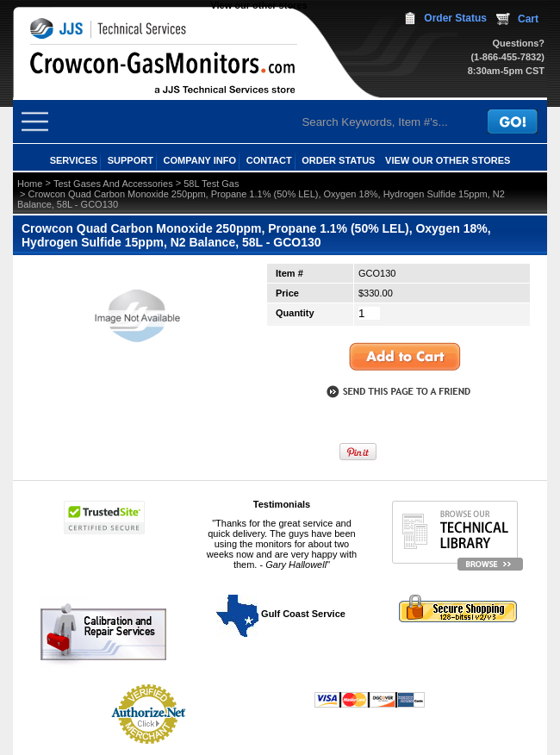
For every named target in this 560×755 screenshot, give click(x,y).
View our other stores (258, 5)
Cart (528, 19)
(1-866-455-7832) (507, 57)
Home (30, 184)
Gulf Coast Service (282, 614)
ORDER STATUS (338, 160)
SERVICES (74, 160)
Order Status (455, 18)
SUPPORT (131, 160)
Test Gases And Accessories (113, 184)
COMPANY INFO (200, 160)
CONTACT (269, 160)
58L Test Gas (211, 184)
